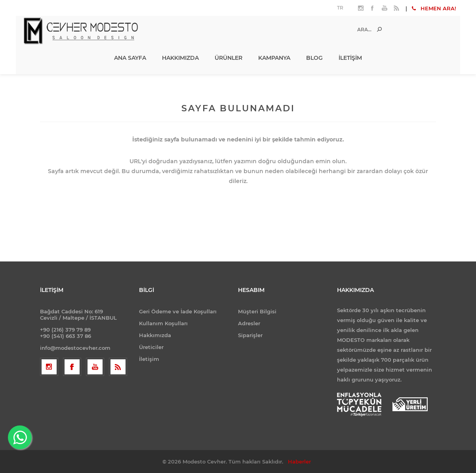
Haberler (299, 462)
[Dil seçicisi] (341, 8)
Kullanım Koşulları (163, 323)
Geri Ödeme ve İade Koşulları (178, 311)
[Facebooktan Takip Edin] (72, 367)
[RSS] (118, 367)
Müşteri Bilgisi (257, 311)
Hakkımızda (155, 335)
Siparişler (250, 335)
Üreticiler (151, 347)
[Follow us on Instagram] (49, 367)
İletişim (149, 359)
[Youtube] (95, 367)
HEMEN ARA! (434, 8)
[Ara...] (356, 30)
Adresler (249, 323)
